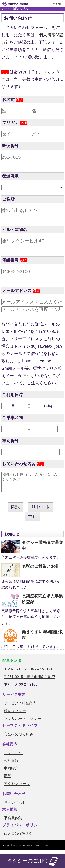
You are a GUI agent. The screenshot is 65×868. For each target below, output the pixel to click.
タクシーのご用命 (33, 861)
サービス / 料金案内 (20, 708)
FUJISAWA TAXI (25, 850)
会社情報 (11, 765)
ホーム (5, 8)
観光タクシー (15, 715)
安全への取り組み (19, 739)
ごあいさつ (13, 757)
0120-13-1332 (15, 673)
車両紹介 (11, 773)
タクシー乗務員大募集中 (42, 550)
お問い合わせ (15, 807)
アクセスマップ (17, 788)
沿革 (7, 780)
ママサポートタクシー (23, 723)
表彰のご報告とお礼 (41, 571)
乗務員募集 (13, 822)
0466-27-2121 (41, 673)
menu (57, 4)
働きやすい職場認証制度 (43, 639)
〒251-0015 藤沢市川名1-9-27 (30, 681)
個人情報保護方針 (18, 838)
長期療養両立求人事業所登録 (42, 604)
